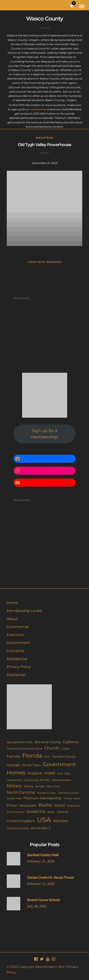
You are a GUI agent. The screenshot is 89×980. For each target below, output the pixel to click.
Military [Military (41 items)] (14, 786)
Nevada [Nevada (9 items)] (40, 786)
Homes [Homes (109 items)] (16, 773)
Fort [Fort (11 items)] (47, 757)
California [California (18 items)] (71, 742)
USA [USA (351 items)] (44, 820)
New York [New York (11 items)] (53, 786)
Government (18, 643)
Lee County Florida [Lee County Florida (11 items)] (37, 780)
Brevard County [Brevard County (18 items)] (48, 742)
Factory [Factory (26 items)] (14, 756)
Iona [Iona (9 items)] (60, 774)
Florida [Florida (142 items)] (32, 756)
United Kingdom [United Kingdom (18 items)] (21, 821)
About (12, 619)
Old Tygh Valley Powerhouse (44, 145)
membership (37, 109)
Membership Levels (24, 611)
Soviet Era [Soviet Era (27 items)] (36, 811)
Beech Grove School (43, 900)
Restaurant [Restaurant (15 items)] (28, 805)
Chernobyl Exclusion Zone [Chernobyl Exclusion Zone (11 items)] (24, 748)
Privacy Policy (19, 667)
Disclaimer (16, 675)
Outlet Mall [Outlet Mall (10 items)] (14, 798)
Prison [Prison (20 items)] (12, 805)
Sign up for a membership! (45, 434)
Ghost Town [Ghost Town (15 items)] (31, 765)
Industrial (45, 138)
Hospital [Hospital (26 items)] (35, 773)
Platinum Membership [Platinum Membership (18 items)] (42, 798)
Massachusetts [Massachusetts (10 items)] (61, 780)
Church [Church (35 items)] (52, 748)
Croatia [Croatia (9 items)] (65, 749)
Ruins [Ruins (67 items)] (45, 805)
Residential (17, 659)
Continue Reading (45, 262)
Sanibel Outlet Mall (43, 855)
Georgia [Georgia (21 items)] (13, 765)
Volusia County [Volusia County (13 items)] (18, 828)
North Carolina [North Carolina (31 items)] (21, 792)
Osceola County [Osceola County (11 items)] (68, 793)
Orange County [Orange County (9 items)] (46, 793)
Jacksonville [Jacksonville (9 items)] (14, 780)
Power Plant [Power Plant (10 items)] (72, 798)
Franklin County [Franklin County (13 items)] (64, 756)
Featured (15, 635)
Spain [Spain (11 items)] (51, 812)
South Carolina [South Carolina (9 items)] (16, 812)
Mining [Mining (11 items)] (29, 786)
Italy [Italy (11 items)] (67, 773)
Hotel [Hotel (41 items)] (50, 773)
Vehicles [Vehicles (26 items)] (60, 821)
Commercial (18, 627)
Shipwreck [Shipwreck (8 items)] (73, 806)
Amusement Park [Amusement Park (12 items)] (20, 742)
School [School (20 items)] (59, 805)
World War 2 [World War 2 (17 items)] (41, 828)
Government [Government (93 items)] (59, 764)
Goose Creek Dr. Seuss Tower (51, 877)
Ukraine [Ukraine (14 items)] (63, 812)
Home (12, 603)
